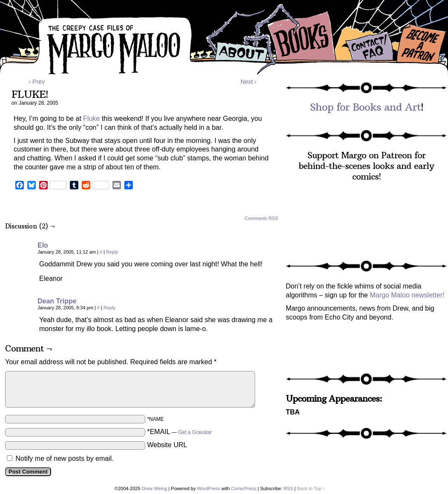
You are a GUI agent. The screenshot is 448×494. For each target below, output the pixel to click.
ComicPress (243, 488)
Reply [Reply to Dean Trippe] (109, 308)
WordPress (208, 488)
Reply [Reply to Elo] (112, 252)
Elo (43, 245)
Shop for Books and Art (365, 107)
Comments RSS (261, 218)
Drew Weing (155, 488)
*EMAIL (179, 432)
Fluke (91, 119)
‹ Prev (37, 82)
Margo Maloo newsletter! (407, 295)
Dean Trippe (57, 301)
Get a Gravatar (195, 432)
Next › (248, 82)
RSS (289, 488)
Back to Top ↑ (311, 488)
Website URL (167, 445)
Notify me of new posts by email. (64, 458)
